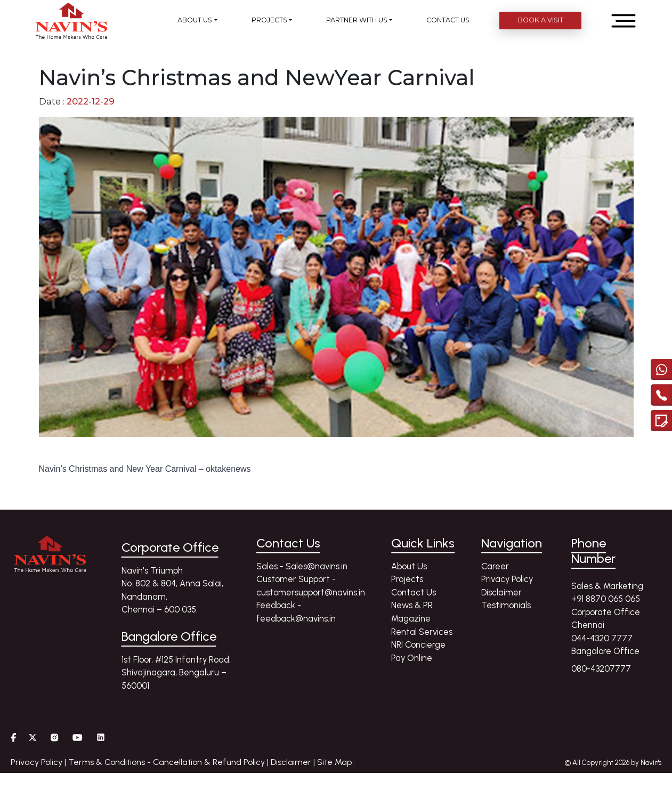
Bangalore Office (605, 651)
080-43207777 (601, 668)
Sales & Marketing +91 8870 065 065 (607, 592)
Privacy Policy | (39, 762)
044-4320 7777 (602, 638)
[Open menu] (624, 21)
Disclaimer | (294, 762)
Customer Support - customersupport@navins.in (311, 586)
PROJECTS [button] (269, 20)
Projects (407, 579)
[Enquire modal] (661, 415)
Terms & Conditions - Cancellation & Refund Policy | (169, 762)
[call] (661, 390)
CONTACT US (448, 20)
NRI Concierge (418, 644)
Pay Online (412, 658)
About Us (409, 566)
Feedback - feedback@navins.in (296, 612)
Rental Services (422, 632)
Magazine (411, 618)
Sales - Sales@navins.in (302, 566)
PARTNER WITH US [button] (357, 20)
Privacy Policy (507, 579)
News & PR (412, 605)
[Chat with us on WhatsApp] (661, 364)
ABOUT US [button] (195, 20)
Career (495, 566)
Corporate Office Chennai (606, 619)
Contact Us (414, 592)
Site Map (334, 762)
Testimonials (506, 605)
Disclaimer (501, 592)
